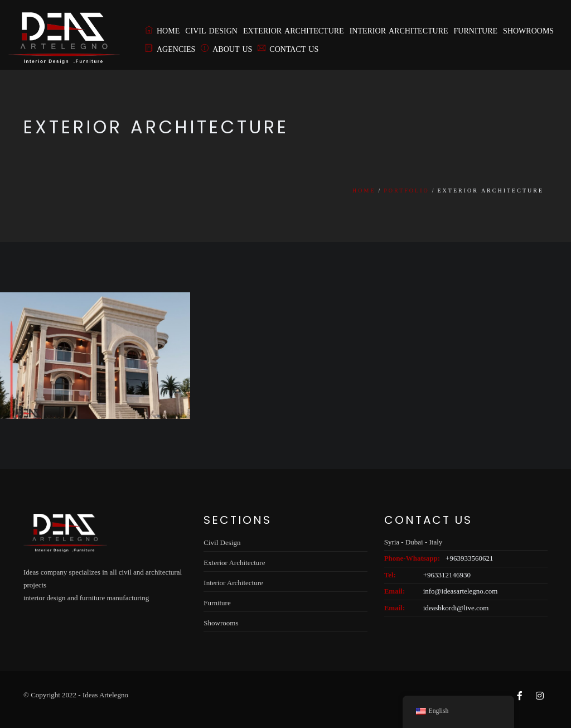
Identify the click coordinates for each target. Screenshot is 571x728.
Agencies (170, 49)
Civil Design (211, 31)
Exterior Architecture (294, 31)
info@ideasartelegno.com (461, 591)
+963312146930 (447, 575)
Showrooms (528, 31)
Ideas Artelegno (105, 695)
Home (162, 31)
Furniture (476, 31)
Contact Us (288, 49)
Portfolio (406, 191)
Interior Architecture (399, 31)
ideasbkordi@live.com (456, 608)
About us (226, 49)
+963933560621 (469, 558)
